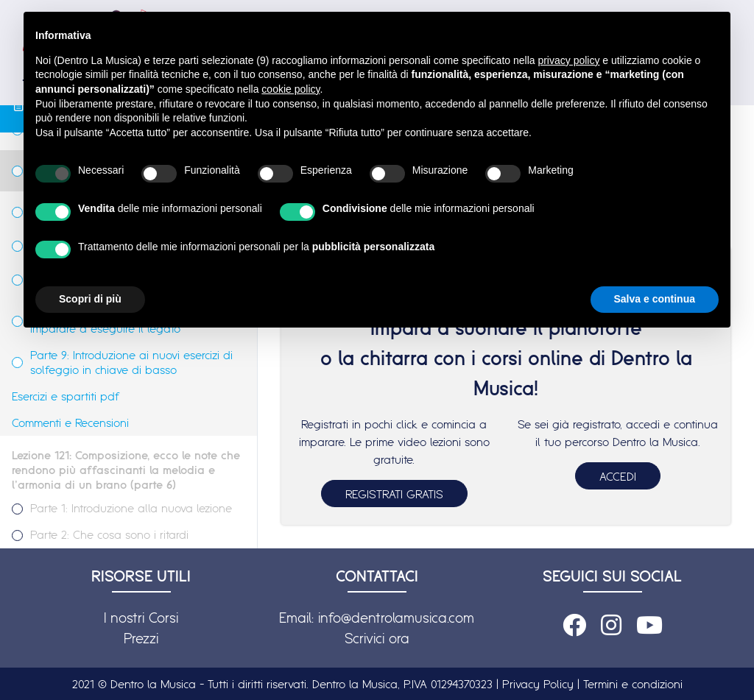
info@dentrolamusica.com (396, 618)
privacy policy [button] (568, 60)
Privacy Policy (538, 684)
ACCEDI (618, 476)
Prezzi (141, 638)
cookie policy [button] (290, 89)
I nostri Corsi (141, 618)
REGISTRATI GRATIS (394, 494)
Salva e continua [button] (655, 299)
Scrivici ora (377, 638)
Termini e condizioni (633, 684)
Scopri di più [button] (90, 299)
